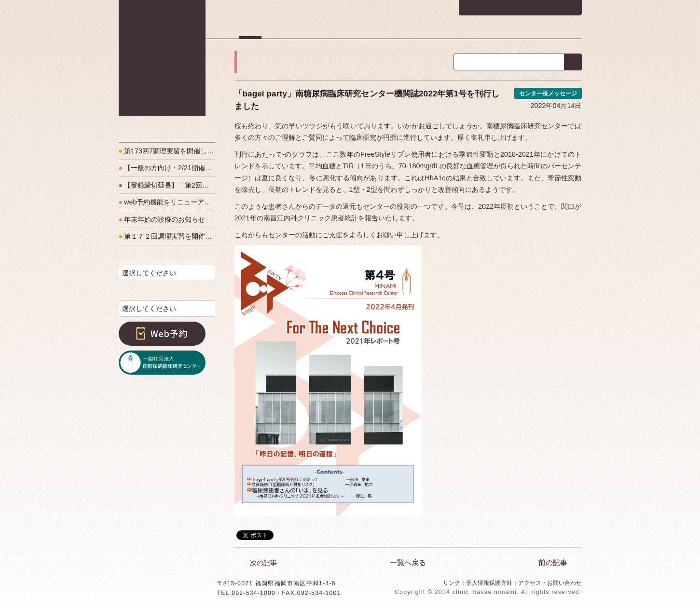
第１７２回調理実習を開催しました (167, 236)
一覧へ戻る (408, 562)
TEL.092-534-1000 (247, 593)
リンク (452, 583)
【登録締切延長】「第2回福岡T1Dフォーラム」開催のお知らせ (167, 185)
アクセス (568, 31)
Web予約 (162, 334)
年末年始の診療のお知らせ (162, 219)
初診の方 (298, 31)
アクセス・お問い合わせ (550, 583)
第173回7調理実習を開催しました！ (167, 151)
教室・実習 (471, 31)
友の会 (522, 31)
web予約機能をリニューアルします (167, 202)
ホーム (250, 31)
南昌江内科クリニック (162, 58)
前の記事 (553, 562)
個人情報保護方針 (489, 583)
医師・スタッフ (409, 31)
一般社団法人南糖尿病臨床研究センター (162, 363)
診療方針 (350, 31)
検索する (573, 62)
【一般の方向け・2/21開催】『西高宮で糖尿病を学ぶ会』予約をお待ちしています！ (167, 168)
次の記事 (263, 563)
